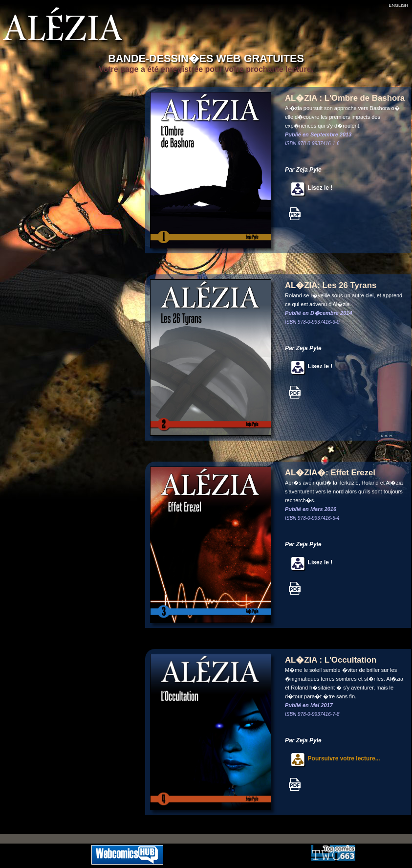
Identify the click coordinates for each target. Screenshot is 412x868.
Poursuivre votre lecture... (333, 758)
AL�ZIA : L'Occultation (331, 660)
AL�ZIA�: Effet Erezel (330, 473)
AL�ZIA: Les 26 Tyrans (331, 285)
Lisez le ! (309, 188)
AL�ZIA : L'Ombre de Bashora (345, 98)
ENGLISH (398, 5)
